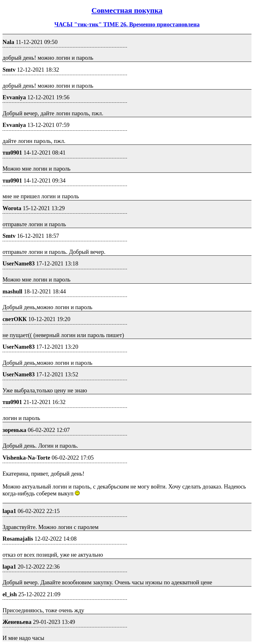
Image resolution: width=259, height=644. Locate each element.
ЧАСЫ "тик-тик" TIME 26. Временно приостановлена (127, 24)
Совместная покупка (127, 10)
